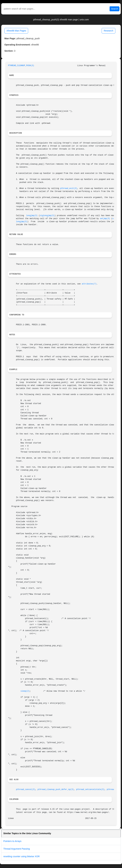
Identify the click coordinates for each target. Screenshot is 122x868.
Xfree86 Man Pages (16, 31)
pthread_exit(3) (69, 188)
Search (115, 9)
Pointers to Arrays (12, 841)
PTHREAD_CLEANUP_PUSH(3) (21, 66)
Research (108, 31)
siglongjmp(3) (47, 216)
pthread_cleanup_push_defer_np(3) (56, 790)
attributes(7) (89, 284)
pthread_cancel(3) (26, 790)
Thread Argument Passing (17, 849)
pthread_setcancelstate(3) (90, 790)
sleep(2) (25, 691)
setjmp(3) (105, 219)
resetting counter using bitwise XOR (22, 856)
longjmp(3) (32, 216)
